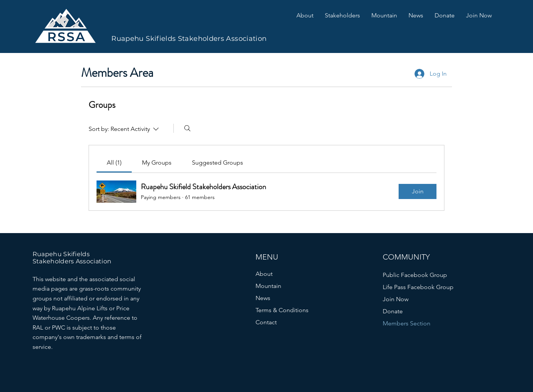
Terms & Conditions (282, 310)
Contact (266, 322)
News (263, 298)
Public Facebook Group (415, 275)
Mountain (268, 286)
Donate (393, 311)
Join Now (396, 299)
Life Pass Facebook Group (418, 287)
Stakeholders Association (72, 261)
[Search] (187, 128)
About (264, 274)
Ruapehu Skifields (61, 254)
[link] (114, 163)
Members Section (407, 323)
